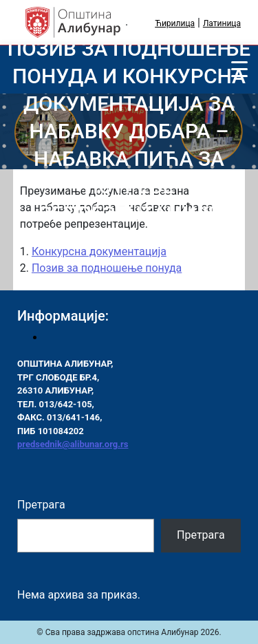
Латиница (222, 23)
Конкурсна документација (99, 251)
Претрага (41, 505)
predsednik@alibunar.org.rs (73, 444)
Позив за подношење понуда (107, 268)
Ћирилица (175, 23)
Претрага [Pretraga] (201, 535)
